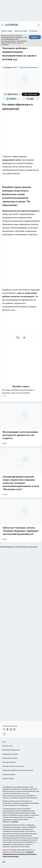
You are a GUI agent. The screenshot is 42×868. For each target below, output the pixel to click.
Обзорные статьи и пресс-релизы (13, 766)
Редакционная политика (10, 758)
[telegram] (25, 338)
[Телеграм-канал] (11, 99)
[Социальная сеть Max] (31, 99)
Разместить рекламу (9, 774)
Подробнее (15, 822)
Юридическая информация (11, 750)
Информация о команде (10, 754)
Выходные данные (8, 778)
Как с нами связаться (9, 762)
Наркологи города (21, 31)
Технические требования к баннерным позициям (18, 770)
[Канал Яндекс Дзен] (31, 94)
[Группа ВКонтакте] (4, 729)
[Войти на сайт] (39, 25)
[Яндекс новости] (11, 94)
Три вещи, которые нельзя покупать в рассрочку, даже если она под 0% (21, 393)
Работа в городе (7, 31)
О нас (4, 742)
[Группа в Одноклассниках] (8, 729)
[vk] (18, 338)
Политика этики (8, 746)
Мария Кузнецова (29, 67)
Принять (35, 37)
